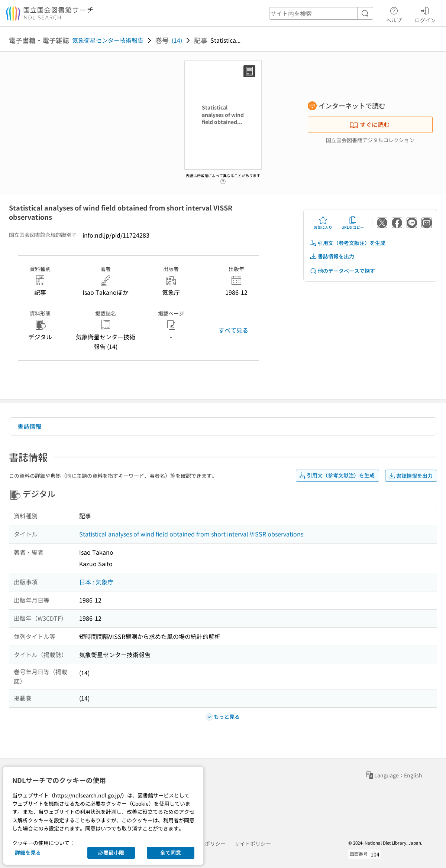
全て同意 (171, 852)
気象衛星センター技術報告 (108, 40)
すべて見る (233, 330)
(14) (177, 40)
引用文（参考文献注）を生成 (348, 243)
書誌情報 (29, 426)
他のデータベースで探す (342, 271)
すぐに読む (369, 124)
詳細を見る (28, 852)
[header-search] (321, 13)
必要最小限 (111, 852)
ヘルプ (394, 14)
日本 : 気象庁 (96, 582)
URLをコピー (353, 223)
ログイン (425, 14)
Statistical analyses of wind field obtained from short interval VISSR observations (191, 534)
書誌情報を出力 (332, 256)
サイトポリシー (253, 843)
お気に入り (323, 223)
